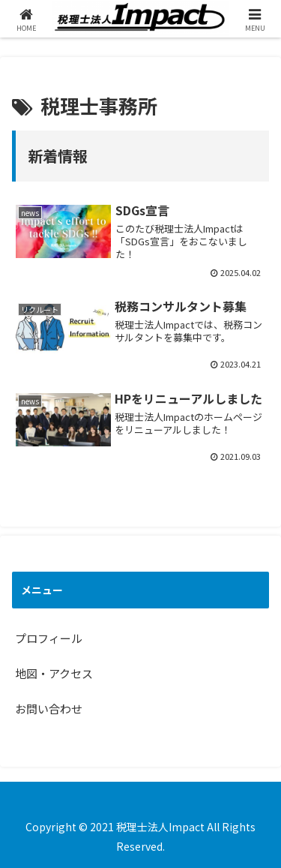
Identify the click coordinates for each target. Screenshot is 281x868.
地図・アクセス (54, 673)
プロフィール (49, 638)
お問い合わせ (49, 709)
